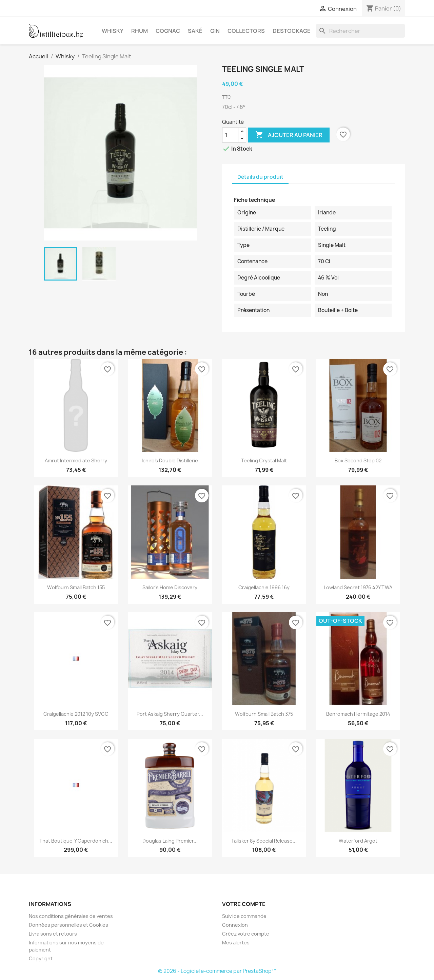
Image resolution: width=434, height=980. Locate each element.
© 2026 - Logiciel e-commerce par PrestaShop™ (217, 971)
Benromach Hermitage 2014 (358, 714)
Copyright (41, 958)
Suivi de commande (244, 916)
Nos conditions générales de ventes (71, 916)
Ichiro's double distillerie (170, 460)
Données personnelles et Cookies (68, 925)
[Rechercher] (360, 31)
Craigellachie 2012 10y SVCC (76, 714)
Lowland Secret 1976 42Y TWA (358, 587)
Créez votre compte (246, 934)
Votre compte (244, 904)
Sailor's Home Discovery (170, 587)
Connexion (235, 925)
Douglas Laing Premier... (170, 841)
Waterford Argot (358, 841)
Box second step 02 (358, 460)
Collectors (246, 31)
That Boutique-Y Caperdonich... (76, 841)
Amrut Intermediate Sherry (76, 460)
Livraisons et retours (53, 934)
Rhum (140, 31)
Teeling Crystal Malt (264, 460)
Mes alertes (236, 943)
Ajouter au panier (289, 135)
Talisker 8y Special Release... (264, 841)
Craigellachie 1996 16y (264, 587)
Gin (215, 31)
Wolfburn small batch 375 (264, 714)
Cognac (168, 31)
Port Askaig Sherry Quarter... (170, 714)
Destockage (292, 31)
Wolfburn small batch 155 (76, 587)
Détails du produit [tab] (260, 177)
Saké (195, 31)
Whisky (113, 31)
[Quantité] (230, 135)
